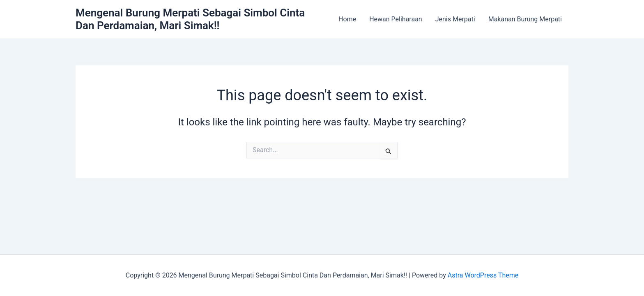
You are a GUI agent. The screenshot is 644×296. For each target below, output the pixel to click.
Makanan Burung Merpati (525, 19)
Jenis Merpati (455, 19)
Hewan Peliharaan (396, 19)
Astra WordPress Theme (483, 275)
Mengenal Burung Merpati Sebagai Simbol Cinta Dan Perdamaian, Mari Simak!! (190, 19)
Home (347, 19)
